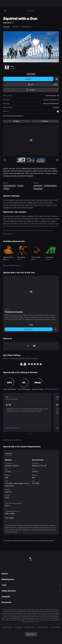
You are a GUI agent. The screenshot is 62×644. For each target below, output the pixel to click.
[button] (31, 234)
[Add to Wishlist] (31, 90)
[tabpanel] (31, 477)
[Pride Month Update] (31, 292)
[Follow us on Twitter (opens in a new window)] (28, 346)
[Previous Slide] (5, 160)
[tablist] (31, 453)
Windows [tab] (9, 453)
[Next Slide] (57, 160)
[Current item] (21, 160)
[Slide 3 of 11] (41, 160)
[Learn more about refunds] (58, 96)
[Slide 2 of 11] (31, 160)
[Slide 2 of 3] (31, 434)
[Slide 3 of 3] (33, 434)
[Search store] (5, 11)
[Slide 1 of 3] (29, 434)
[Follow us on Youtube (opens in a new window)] (34, 346)
